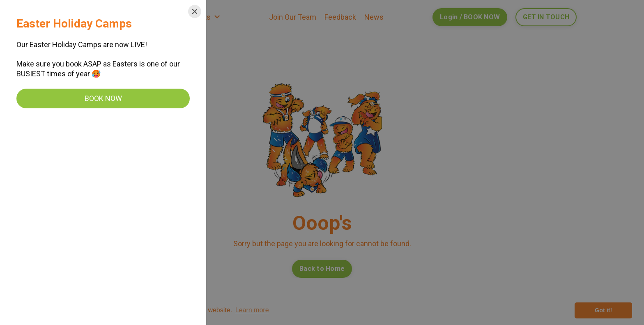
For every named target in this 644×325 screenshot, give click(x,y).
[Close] (195, 11)
